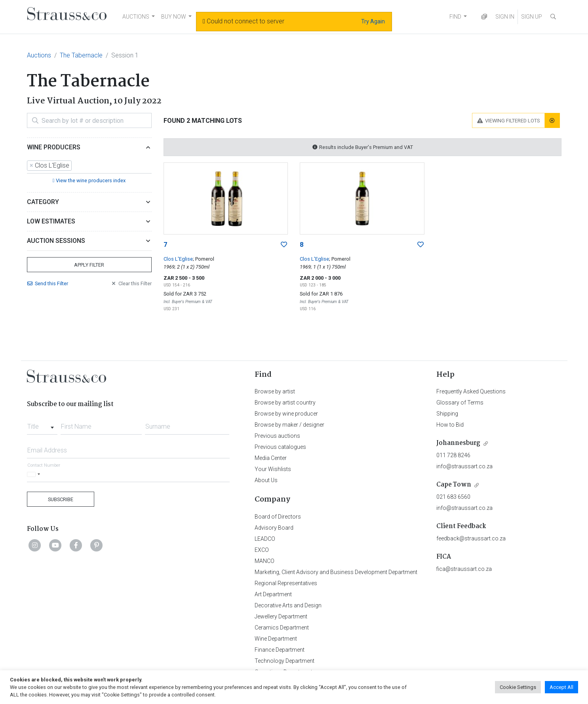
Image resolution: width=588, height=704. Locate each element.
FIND (455, 17)
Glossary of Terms (460, 403)
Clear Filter (131, 283)
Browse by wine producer (286, 414)
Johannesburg (458, 443)
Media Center (271, 458)
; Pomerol (204, 259)
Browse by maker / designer (289, 425)
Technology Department (284, 661)
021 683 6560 (453, 497)
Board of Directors (278, 517)
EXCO (262, 550)
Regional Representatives (286, 583)
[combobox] (89, 166)
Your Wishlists (273, 469)
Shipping (447, 414)
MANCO (265, 561)
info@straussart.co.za (464, 466)
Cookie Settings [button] (518, 687)
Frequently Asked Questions (471, 391)
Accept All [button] (561, 687)
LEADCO (265, 539)
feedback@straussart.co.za (471, 538)
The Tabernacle (81, 55)
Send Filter (48, 283)
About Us (266, 480)
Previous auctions (277, 436)
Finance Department (280, 650)
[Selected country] (35, 474)
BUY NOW (174, 17)
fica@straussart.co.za (464, 569)
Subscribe (61, 499)
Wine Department (276, 639)
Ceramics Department (282, 628)
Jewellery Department (281, 616)
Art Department (273, 594)
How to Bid (450, 425)
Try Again (373, 21)
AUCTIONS (136, 17)
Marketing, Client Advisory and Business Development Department (336, 572)
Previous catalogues (280, 447)
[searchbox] (76, 166)
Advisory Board (274, 528)
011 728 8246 (453, 455)
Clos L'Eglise (178, 259)
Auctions (39, 55)
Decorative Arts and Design (288, 605)
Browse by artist (275, 391)
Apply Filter (89, 265)
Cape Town (454, 485)
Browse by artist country (285, 403)
